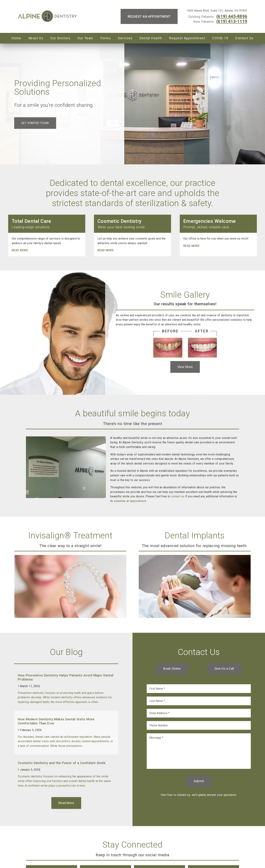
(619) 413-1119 (232, 22)
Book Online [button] (172, 669)
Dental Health (151, 38)
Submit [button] (199, 781)
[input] (199, 689)
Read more (20, 250)
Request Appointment (187, 38)
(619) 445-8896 (232, 17)
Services (125, 38)
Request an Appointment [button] (149, 16)
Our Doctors (60, 38)
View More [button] (185, 367)
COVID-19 (220, 38)
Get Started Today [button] (35, 123)
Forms (106, 38)
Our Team (85, 38)
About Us (36, 38)
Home (16, 38)
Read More (66, 803)
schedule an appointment (130, 501)
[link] (47, 17)
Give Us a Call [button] (224, 669)
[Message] (199, 751)
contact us (178, 496)
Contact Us (244, 38)
